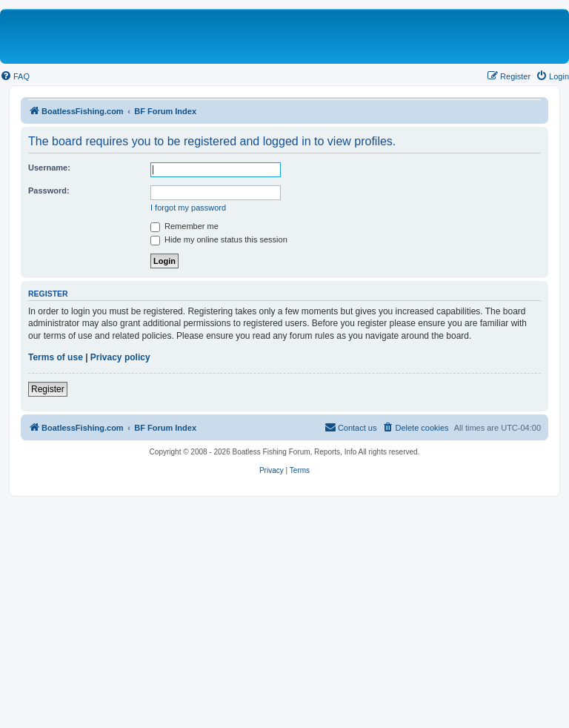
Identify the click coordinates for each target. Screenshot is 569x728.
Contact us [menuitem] (351, 427)
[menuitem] (15, 76)
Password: (49, 191)
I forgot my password (188, 208)
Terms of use (56, 357)
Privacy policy (120, 357)
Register (48, 389)
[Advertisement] (284, 608)
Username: (49, 168)
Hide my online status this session (219, 239)
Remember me (184, 226)
